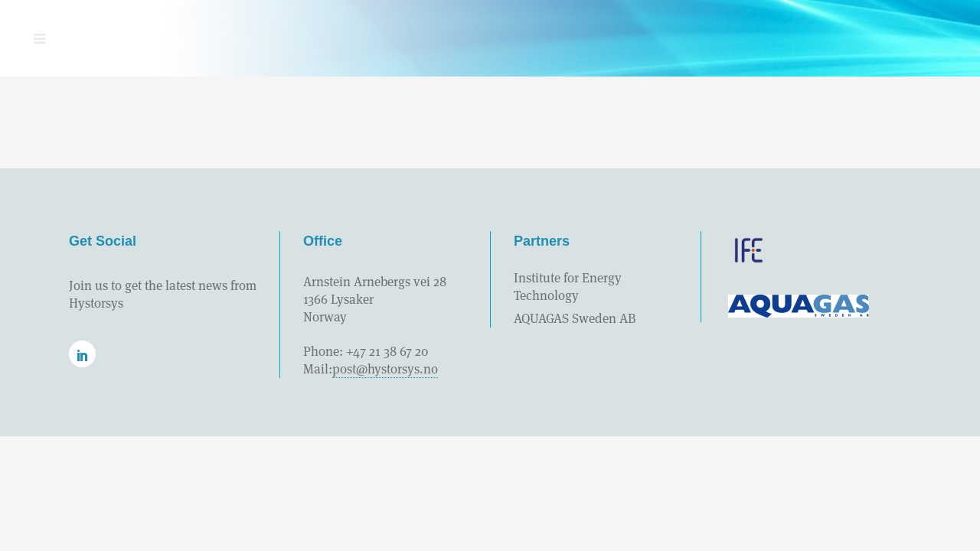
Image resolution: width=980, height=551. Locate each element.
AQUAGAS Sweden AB (575, 318)
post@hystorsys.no (385, 369)
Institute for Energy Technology (568, 287)
